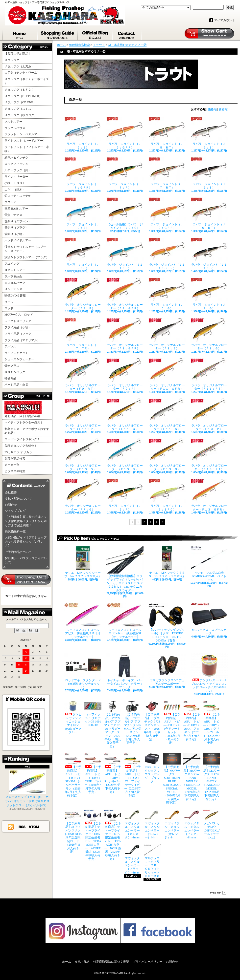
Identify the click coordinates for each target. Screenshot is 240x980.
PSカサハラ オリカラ (18, 452)
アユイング (12, 264)
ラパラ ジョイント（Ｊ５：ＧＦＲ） (125, 133)
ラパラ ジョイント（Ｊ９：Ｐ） (125, 495)
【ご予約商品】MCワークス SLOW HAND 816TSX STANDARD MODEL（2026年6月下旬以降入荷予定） (212, 777)
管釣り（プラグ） (16, 228)
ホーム (20, 34)
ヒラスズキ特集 (15, 471)
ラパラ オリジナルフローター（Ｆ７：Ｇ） (83, 495)
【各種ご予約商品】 (18, 54)
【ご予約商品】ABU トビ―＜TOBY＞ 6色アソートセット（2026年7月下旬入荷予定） (172, 723)
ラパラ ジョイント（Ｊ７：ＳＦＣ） (167, 495)
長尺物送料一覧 (15, 532)
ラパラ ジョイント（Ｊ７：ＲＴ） (167, 173)
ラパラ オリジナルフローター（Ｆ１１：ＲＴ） (209, 374)
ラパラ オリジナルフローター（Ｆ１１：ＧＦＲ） (167, 374)
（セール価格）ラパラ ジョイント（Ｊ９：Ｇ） (125, 213)
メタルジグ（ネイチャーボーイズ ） (27, 81)
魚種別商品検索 (15, 459)
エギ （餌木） (15, 190)
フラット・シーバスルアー (22, 134)
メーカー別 (12, 465)
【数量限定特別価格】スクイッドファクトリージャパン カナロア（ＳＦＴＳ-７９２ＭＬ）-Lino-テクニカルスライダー (125, 569)
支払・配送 (82, 962)
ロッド (9, 308)
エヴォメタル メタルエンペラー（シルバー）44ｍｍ (152, 824)
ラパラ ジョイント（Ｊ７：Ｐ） (125, 173)
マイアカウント (225, 20)
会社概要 (11, 492)
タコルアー (12, 202)
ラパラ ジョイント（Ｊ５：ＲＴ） (167, 133)
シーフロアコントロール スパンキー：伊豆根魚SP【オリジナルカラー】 (125, 621)
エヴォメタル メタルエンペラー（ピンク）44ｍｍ (192, 824)
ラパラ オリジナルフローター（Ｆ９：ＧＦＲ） (125, 334)
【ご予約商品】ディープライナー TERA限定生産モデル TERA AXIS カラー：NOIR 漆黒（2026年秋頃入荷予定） (113, 835)
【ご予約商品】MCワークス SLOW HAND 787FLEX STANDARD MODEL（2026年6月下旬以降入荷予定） (192, 777)
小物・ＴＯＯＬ (15, 183)
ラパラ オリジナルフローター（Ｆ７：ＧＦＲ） (125, 294)
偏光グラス (12, 366)
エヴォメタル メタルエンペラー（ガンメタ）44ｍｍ (132, 824)
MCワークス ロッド (19, 315)
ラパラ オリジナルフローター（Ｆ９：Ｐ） (125, 374)
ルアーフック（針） (18, 170)
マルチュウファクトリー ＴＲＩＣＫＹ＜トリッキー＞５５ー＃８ (152, 861)
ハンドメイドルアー (18, 240)
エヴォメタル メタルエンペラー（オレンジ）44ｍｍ (172, 824)
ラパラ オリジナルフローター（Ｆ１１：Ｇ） (125, 415)
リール (9, 302)
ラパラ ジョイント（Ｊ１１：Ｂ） (125, 254)
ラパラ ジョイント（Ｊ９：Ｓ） (83, 254)
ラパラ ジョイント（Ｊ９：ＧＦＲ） (167, 213)
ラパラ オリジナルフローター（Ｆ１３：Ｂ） (125, 455)
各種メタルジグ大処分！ (21, 446)
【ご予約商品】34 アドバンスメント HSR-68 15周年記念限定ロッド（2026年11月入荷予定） (73, 831)
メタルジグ (12, 60)
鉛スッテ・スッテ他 (18, 196)
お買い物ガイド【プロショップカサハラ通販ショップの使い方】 (26, 542)
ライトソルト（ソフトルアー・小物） (27, 149)
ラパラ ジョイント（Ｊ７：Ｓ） (209, 173)
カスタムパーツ (15, 283)
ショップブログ (95, 34)
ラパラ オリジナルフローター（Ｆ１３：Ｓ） (83, 455)
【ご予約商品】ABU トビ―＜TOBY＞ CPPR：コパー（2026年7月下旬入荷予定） (93, 773)
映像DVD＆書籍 (15, 296)
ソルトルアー (13, 122)
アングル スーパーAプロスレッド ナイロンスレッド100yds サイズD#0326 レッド (209, 673)
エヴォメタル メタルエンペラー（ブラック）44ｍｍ (132, 859)
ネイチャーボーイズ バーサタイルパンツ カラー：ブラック (125, 671)
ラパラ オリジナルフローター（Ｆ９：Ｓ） (167, 334)
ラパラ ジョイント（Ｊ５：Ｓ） (209, 133)
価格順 (212, 109)
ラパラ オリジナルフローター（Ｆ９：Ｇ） (209, 334)
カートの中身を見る (26, 580)
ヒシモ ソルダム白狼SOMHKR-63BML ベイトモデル (209, 564)
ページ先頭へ (218, 893)
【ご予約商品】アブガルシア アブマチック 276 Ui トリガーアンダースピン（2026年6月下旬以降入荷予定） (113, 724)
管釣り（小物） (15, 234)
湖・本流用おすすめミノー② (127, 45)
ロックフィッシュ (16, 164)
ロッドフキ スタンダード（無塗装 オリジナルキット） (83, 671)
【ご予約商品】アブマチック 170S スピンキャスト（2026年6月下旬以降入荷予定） (152, 721)
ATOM (34, 827)
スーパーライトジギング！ (22, 439)
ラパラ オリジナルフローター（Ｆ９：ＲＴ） (83, 374)
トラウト (99, 45)
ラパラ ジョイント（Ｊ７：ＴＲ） (83, 334)
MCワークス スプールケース (209, 619)
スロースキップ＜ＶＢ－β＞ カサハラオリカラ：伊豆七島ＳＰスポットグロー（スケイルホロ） (27, 788)
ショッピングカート (209, 34)
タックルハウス (15, 128)
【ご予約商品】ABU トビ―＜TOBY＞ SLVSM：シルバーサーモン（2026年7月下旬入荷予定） (73, 775)
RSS (22, 827)
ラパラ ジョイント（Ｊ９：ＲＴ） (209, 213)
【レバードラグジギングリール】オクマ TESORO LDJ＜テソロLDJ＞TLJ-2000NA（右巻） (167, 623)
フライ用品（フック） (19, 334)
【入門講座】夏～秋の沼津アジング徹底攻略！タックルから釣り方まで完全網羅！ (26, 521)
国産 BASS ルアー (16, 209)
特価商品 (10, 378)
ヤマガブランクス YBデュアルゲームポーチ (167, 669)
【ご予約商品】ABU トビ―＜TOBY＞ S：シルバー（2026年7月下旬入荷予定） (113, 773)
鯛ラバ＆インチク (16, 158)
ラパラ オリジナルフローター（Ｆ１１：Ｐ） (83, 415)
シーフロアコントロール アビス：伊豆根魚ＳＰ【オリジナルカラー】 (83, 621)
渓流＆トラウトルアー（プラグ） (27, 257)
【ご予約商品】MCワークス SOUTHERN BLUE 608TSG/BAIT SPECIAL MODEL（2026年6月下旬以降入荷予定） (172, 779)
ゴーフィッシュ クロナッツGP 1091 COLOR (93, 714)
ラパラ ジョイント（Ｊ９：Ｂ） (83, 213)
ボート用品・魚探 (16, 385)
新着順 (223, 109)
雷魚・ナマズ (13, 215)
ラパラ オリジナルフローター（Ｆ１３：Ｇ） (167, 455)
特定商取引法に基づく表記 (111, 962)
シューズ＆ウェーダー (19, 359)
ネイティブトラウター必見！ (24, 423)
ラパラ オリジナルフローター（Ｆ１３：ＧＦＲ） (209, 495)
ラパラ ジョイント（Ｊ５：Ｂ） (83, 133)
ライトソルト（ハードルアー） (25, 141)
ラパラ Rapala (13, 277)
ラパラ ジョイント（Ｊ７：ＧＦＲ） (83, 173)
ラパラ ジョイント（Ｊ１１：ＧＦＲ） (167, 254)
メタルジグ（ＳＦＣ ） (20, 90)
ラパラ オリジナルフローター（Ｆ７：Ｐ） (83, 294)
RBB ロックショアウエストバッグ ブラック (152, 768)
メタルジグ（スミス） (19, 109)
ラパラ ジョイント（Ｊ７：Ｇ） (209, 294)
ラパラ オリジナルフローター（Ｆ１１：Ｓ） (167, 415)
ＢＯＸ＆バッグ (15, 372)
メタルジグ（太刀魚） (19, 66)
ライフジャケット (16, 353)
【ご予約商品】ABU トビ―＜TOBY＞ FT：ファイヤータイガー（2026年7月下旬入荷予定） (132, 775)
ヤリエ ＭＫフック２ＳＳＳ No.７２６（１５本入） (167, 562)
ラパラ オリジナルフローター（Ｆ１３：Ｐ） (209, 415)
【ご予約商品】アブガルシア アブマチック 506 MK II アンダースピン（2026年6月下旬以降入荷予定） (132, 723)
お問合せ (127, 34)
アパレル (10, 346)
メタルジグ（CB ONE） (20, 102)
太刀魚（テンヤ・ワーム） (22, 73)
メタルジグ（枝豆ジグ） (21, 115)
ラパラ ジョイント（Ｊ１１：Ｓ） (209, 254)
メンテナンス (13, 289)
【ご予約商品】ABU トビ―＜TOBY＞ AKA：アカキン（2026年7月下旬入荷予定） (192, 721)
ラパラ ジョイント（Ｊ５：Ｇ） (167, 294)
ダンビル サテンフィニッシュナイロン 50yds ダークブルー (73, 717)
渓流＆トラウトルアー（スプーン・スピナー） (25, 249)
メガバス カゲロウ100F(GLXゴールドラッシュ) (212, 824)
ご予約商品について (18, 552)
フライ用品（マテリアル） (22, 340)
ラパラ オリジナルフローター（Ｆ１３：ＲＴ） (209, 455)
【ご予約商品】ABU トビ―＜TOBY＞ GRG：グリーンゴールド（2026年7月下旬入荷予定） (212, 723)
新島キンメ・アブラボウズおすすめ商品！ (27, 431)
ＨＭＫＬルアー (15, 270)
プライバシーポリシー (147, 962)
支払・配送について (58, 34)
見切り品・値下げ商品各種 (23, 409)
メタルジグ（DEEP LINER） (23, 96)
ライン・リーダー (16, 177)
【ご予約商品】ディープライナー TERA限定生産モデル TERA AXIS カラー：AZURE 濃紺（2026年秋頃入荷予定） (93, 835)
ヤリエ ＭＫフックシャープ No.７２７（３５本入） (83, 562)
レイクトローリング (18, 321)
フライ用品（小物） (18, 327)
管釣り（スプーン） (18, 221)
